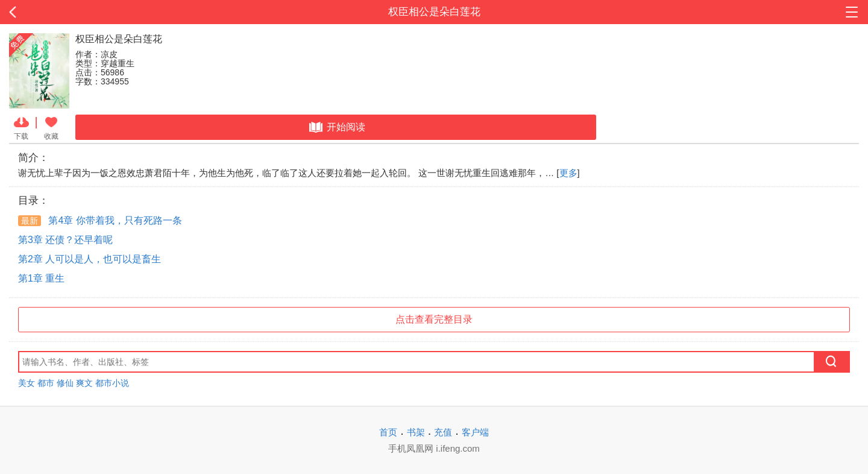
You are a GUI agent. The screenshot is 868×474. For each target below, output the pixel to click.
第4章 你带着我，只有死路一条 (100, 220)
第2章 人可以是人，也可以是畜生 (90, 259)
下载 (21, 127)
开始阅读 (336, 127)
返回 (87, 12)
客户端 (475, 432)
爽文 (84, 383)
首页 (388, 432)
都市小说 (112, 383)
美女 (27, 383)
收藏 (51, 127)
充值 (443, 432)
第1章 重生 (41, 278)
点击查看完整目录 (434, 319)
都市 (46, 383)
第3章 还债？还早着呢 (65, 240)
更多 (568, 173)
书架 (416, 432)
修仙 (65, 383)
